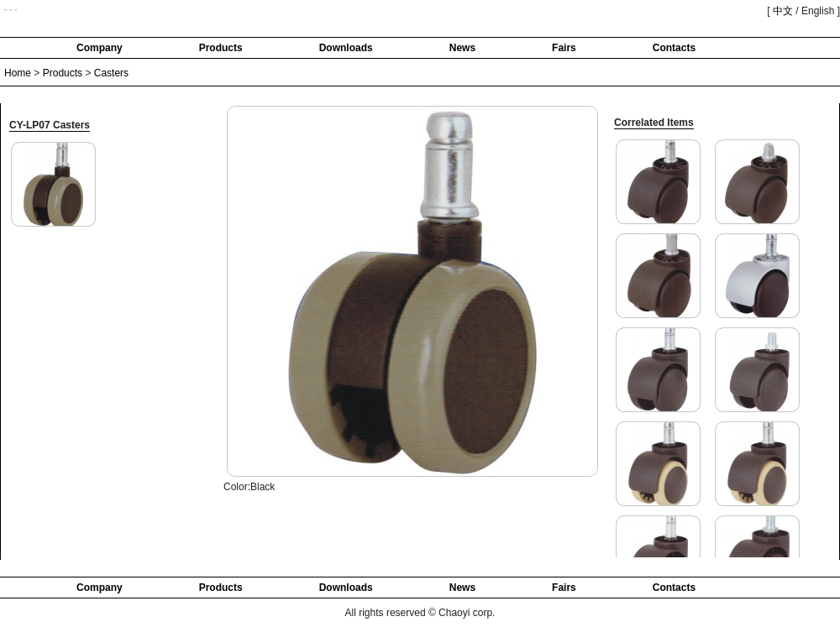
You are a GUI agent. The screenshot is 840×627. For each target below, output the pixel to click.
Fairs (564, 48)
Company (100, 48)
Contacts (674, 48)
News (462, 48)
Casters (111, 73)
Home (18, 73)
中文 (783, 11)
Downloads (346, 48)
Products (221, 48)
